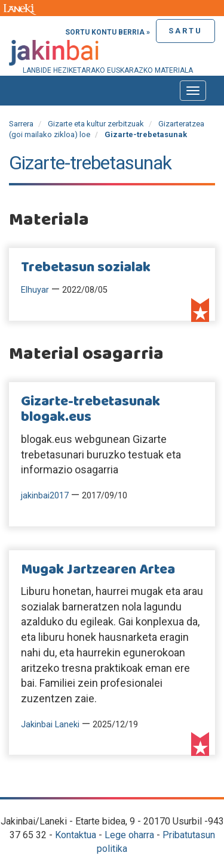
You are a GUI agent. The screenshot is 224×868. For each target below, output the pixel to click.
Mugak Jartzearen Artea (98, 570)
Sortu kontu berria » (108, 32)
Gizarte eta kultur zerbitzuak (96, 124)
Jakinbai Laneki (50, 725)
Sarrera (21, 124)
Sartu (185, 31)
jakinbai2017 (45, 496)
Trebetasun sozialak (86, 268)
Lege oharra (129, 835)
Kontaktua (76, 835)
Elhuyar (35, 290)
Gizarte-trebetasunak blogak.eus (90, 410)
